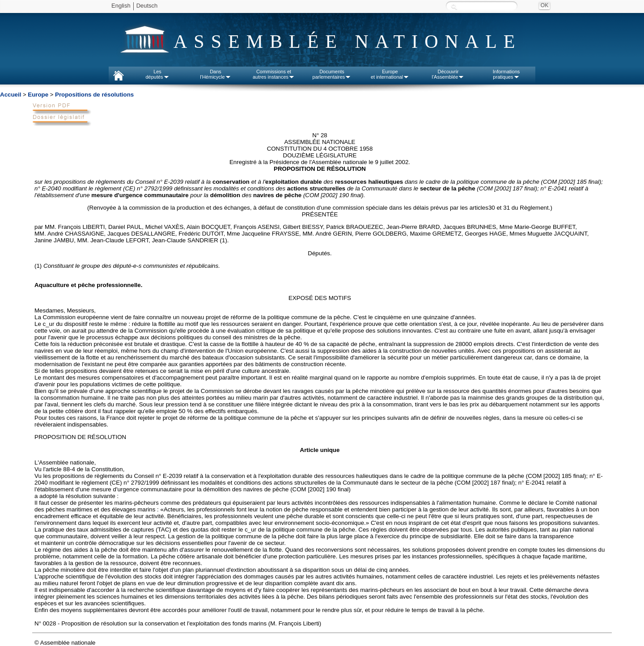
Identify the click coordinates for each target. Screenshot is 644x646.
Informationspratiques (506, 74)
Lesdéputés (157, 74)
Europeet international (390, 74)
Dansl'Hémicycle (215, 74)
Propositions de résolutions (94, 95)
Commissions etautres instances (274, 74)
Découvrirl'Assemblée (448, 74)
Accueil (11, 95)
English (121, 6)
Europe (38, 95)
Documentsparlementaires (332, 74)
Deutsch (147, 6)
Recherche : (454, 6)
